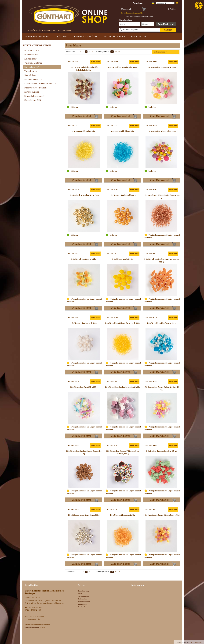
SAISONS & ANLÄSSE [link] (86, 37)
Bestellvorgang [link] (84, 591)
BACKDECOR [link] (139, 37)
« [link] (80, 52)
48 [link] (119, 52)
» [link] (92, 52)
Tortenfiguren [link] (31, 71)
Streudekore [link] (32, 67)
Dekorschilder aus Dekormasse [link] (40, 84)
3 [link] (89, 52)
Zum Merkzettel (166, 24)
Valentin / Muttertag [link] (33, 63)
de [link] (177, 3)
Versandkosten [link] (84, 596)
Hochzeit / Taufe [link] (32, 51)
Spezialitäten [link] (30, 75)
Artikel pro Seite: (103, 52)
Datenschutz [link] (83, 599)
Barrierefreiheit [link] (84, 602)
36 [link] (116, 52)
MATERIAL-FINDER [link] (114, 37)
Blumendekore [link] (31, 55)
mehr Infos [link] (95, 62)
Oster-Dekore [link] (33, 100)
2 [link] (86, 52)
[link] (199, 5)
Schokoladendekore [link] (35, 96)
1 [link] (84, 52)
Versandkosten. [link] (196, 642)
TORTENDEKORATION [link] (37, 37)
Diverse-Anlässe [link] (32, 92)
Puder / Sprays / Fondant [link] (35, 88)
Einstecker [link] (31, 59)
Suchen (168, 30)
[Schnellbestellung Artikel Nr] (129, 24)
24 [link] (112, 52)
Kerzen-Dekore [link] (33, 79)
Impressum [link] (82, 604)
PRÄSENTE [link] (62, 37)
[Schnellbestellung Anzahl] (148, 24)
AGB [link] (80, 593)
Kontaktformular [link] (85, 607)
